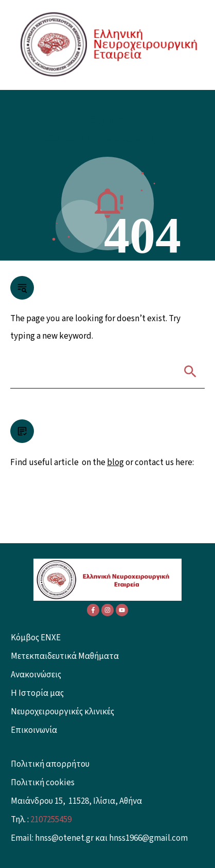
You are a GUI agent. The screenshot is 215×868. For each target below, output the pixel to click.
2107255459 (51, 820)
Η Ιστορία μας (37, 693)
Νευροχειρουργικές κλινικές (62, 712)
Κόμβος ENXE (36, 638)
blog (115, 463)
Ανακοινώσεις (36, 675)
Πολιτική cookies (43, 783)
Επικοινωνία (34, 730)
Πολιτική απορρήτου (50, 764)
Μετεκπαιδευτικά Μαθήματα (65, 656)
